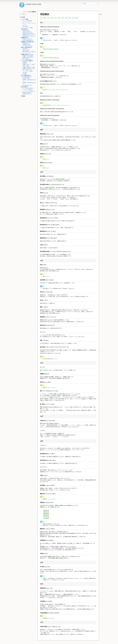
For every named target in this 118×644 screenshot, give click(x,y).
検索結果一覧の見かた (28, 39)
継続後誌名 (46, 515)
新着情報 (25, 63)
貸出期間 (70, 189)
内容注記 (46, 370)
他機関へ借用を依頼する (28, 56)
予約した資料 (26, 66)
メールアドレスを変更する (29, 91)
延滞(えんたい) (46, 159)
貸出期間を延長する (27, 77)
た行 (55, 18)
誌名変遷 (42, 505)
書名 (41, 370)
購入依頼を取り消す (27, 85)
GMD (41, 118)
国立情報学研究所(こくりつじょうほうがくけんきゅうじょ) (56, 105)
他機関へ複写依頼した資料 (29, 69)
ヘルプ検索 (98, 4)
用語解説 (23, 96)
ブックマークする (27, 53)
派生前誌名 (46, 517)
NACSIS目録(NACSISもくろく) (50, 359)
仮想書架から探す (27, 45)
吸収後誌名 (46, 512)
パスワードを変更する (28, 90)
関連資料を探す (26, 43)
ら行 (73, 18)
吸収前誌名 (46, 510)
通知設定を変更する (27, 93)
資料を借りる (26, 49)
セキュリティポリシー (28, 22)
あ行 (45, 18)
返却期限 (42, 147)
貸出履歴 (25, 73)
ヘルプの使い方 (23, 14)
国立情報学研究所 (45, 350)
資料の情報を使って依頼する (29, 52)
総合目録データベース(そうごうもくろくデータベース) (55, 90)
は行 (63, 18)
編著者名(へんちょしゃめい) (49, 388)
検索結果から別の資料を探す (28, 42)
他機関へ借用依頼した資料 (29, 67)
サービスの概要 (25, 19)
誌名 (58, 196)
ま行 (66, 18)
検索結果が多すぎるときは (29, 36)
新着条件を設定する (27, 94)
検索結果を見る (25, 38)
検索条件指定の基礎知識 (28, 33)
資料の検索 (25, 26)
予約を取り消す (26, 78)
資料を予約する (26, 50)
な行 (59, 18)
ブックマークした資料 (28, 71)
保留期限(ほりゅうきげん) (49, 618)
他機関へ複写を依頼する (28, 57)
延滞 (63, 490)
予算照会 (25, 74)
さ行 (52, 18)
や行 (70, 18)
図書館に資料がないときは (27, 54)
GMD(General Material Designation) (51, 49)
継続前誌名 (46, 514)
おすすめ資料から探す (28, 46)
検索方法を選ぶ (26, 31)
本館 (63, 378)
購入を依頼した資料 (27, 70)
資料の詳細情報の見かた (28, 40)
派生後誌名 (46, 518)
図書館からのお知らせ (28, 62)
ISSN (61, 196)
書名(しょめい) (46, 276)
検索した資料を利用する (27, 47)
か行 (48, 18)
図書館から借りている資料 (29, 64)
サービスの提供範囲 (27, 21)
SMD (44, 40)
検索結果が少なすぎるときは (29, 35)
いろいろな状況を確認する (27, 60)
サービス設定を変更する (28, 88)
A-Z (42, 18)
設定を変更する (25, 87)
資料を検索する (25, 29)
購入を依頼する (26, 59)
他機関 (61, 558)
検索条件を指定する (27, 32)
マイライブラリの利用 (28, 28)
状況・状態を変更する (26, 76)
